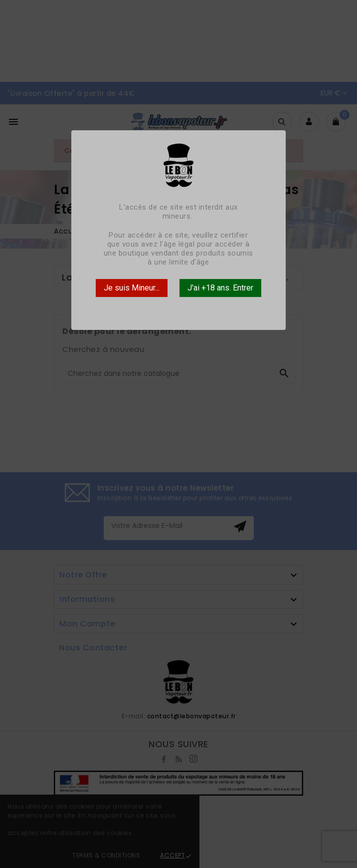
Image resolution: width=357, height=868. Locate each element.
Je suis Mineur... (132, 288)
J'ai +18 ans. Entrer (220, 288)
